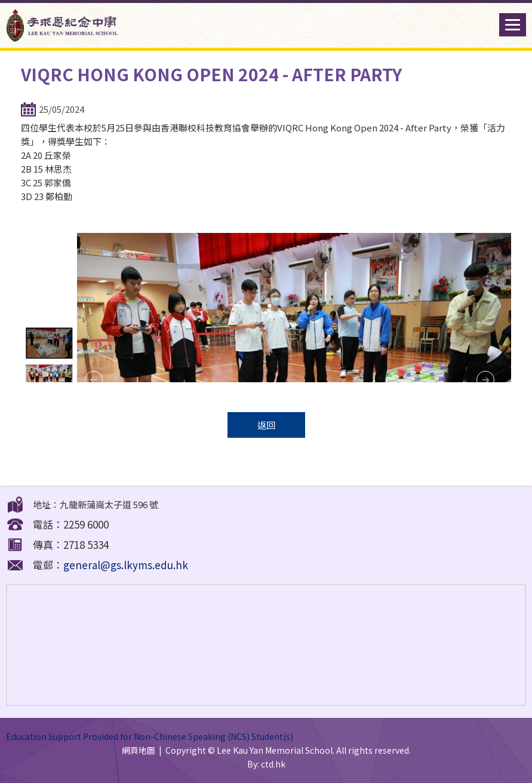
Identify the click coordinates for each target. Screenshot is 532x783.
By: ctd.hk (266, 764)
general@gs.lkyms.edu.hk (126, 565)
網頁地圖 (139, 750)
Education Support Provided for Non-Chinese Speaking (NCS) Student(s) (150, 736)
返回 (266, 425)
